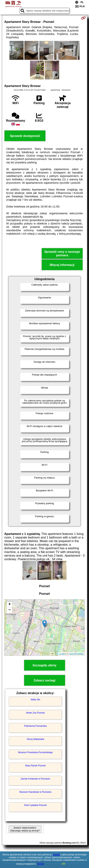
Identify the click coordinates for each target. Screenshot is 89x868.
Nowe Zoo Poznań (35, 713)
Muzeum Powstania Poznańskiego (35, 752)
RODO (41, 864)
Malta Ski (35, 700)
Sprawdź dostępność (25, 136)
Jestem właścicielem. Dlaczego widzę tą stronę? (25, 829)
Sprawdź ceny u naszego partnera (62, 253)
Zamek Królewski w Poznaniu (35, 779)
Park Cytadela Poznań (35, 805)
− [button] (10, 610)
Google (56, 855)
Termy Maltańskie (35, 739)
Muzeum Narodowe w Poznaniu (35, 792)
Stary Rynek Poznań (35, 766)
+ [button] (10, 605)
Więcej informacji (62, 265)
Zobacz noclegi (45, 680)
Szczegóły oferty (44, 665)
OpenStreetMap (76, 654)
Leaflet (62, 654)
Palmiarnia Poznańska (35, 726)
